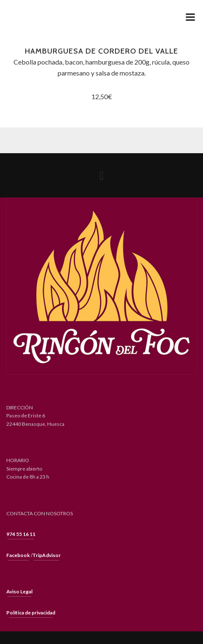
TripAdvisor (47, 555)
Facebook (18, 555)
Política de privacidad (31, 613)
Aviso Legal (19, 591)
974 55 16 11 (21, 534)
